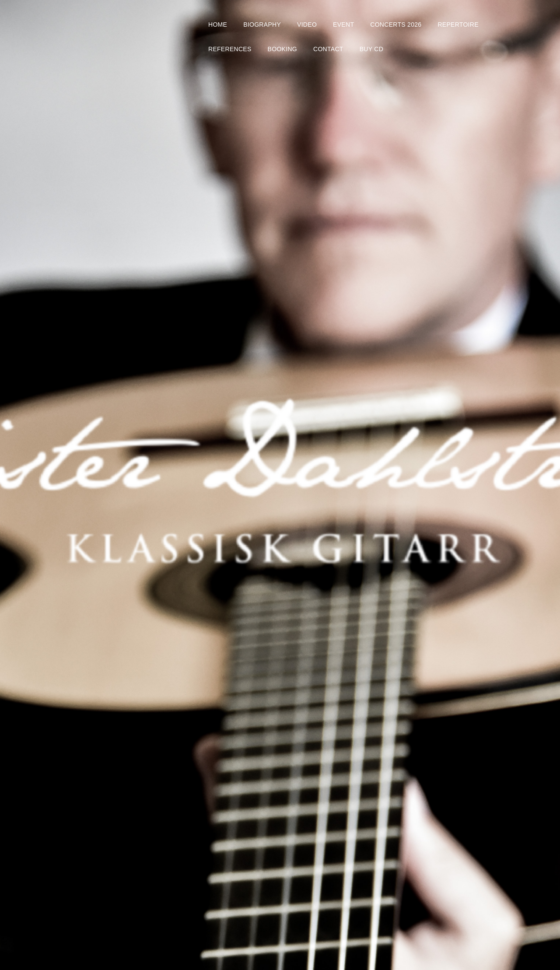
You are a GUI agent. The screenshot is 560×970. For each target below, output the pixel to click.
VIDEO (307, 25)
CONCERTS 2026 (396, 25)
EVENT (343, 25)
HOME (218, 25)
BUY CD (371, 49)
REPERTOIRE (458, 25)
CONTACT (328, 49)
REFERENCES (230, 49)
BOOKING (282, 49)
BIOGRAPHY (262, 25)
